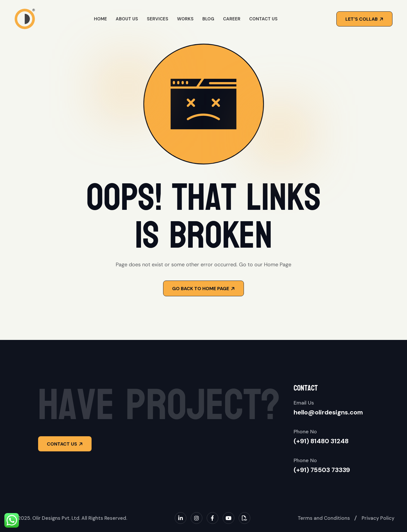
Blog (208, 19)
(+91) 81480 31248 (321, 441)
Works (185, 19)
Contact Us (263, 19)
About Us (127, 19)
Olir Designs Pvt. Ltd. (56, 518)
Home (100, 19)
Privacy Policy (378, 518)
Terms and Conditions (324, 518)
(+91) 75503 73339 (322, 470)
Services (158, 19)
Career (232, 19)
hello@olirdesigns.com (328, 412)
